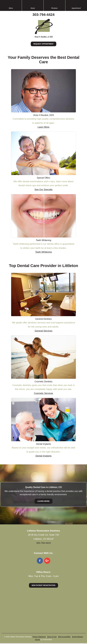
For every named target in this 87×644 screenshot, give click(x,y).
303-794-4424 (43, 15)
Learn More (44, 127)
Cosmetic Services (44, 393)
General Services (43, 331)
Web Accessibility (64, 637)
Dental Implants (43, 456)
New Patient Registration (43, 585)
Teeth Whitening (43, 252)
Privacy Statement (39, 637)
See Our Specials (43, 190)
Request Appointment (43, 44)
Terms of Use (52, 637)
